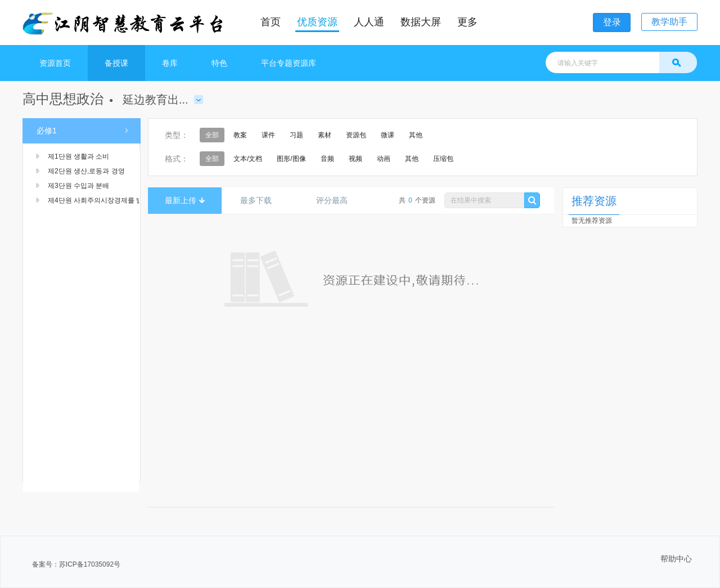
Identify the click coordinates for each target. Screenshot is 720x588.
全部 (212, 135)
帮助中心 (676, 559)
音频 (327, 159)
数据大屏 (421, 22)
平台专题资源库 (289, 63)
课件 (268, 135)
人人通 (369, 22)
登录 (612, 22)
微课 (388, 135)
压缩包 (443, 159)
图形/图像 (291, 159)
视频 (355, 159)
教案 (240, 135)
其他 (416, 135)
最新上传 (185, 200)
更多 (467, 22)
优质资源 (317, 22)
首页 (271, 22)
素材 (325, 135)
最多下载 (260, 200)
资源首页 (55, 63)
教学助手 (669, 22)
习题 (296, 135)
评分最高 (336, 200)
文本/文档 (248, 159)
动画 (384, 159)
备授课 (116, 63)
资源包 (356, 135)
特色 (219, 63)
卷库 (170, 63)
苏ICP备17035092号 (90, 564)
